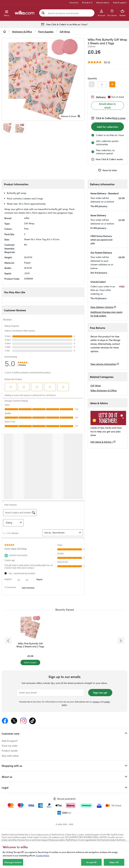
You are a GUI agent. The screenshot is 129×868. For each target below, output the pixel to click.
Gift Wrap (96, 386)
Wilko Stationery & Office (104, 390)
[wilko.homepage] (5, 32)
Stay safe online (10, 756)
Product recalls (10, 751)
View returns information (103, 364)
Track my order (10, 746)
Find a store (119, 118)
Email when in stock (107, 106)
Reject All (114, 862)
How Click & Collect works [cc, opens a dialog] (107, 159)
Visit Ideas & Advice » (102, 442)
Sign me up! (100, 692)
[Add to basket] (30, 662)
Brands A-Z (87, 2)
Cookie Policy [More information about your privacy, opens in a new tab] (43, 855)
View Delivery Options (102, 307)
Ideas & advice (103, 2)
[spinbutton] (102, 84)
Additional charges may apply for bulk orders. (106, 314)
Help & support (120, 2)
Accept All (91, 862)
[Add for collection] (108, 127)
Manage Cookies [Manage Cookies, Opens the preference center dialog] (13, 862)
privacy (96, 702)
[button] (112, 84)
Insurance (74, 2)
